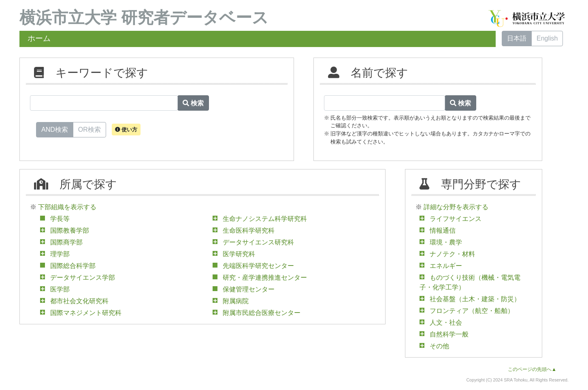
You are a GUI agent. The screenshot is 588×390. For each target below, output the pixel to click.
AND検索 (55, 129)
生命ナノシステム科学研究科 (265, 219)
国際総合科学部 (73, 266)
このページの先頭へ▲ (532, 369)
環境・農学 (446, 242)
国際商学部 (66, 242)
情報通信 (443, 230)
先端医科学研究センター (258, 266)
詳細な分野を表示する (456, 207)
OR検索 (89, 129)
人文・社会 (446, 322)
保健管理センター (249, 289)
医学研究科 (239, 254)
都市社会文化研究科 (79, 301)
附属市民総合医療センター (262, 313)
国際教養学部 (70, 230)
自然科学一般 (449, 334)
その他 (439, 346)
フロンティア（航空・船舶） (472, 311)
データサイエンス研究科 (258, 242)
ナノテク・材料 (452, 254)
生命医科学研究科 (249, 230)
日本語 (517, 38)
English (547, 38)
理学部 (60, 254)
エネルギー (446, 266)
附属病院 (236, 301)
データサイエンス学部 (83, 277)
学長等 (60, 219)
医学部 (60, 289)
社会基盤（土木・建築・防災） (475, 299)
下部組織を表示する (67, 207)
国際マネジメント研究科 (86, 313)
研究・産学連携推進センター (265, 277)
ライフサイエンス (456, 219)
